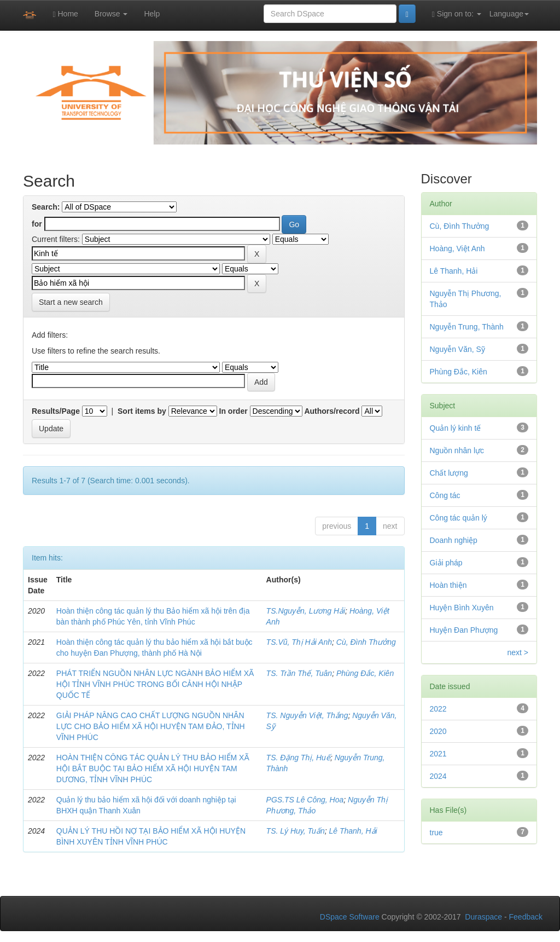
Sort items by (142, 411)
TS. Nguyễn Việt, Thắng (307, 715)
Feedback (526, 917)
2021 (438, 754)
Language (509, 14)
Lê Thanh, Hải (353, 831)
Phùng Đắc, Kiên (365, 673)
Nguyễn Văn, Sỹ (457, 349)
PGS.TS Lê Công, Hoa (305, 800)
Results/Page (56, 411)
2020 (438, 731)
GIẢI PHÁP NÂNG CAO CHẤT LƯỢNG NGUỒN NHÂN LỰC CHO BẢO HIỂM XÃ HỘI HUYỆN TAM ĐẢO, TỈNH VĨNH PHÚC (151, 726)
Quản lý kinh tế (456, 428)
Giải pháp (446, 563)
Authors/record (332, 411)
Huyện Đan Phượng (464, 630)
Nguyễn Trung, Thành (467, 327)
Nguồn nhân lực (457, 450)
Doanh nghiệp (454, 540)
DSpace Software (350, 917)
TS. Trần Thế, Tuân (299, 673)
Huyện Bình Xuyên (462, 608)
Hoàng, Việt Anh (457, 248)
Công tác (445, 495)
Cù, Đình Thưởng (366, 642)
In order (234, 411)
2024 (438, 776)
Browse (111, 14)
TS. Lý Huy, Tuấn (296, 831)
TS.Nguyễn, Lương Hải (306, 611)
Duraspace (483, 917)
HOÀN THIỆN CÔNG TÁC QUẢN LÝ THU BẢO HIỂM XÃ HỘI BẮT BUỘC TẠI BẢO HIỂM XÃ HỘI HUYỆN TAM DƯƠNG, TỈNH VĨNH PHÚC (153, 768)
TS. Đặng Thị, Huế (298, 758)
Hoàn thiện (448, 585)
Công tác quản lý (459, 518)
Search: (46, 207)
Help (152, 14)
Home (65, 14)
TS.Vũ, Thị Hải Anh (299, 642)
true (436, 833)
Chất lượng (449, 473)
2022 (438, 709)
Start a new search (71, 302)
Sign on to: (457, 14)
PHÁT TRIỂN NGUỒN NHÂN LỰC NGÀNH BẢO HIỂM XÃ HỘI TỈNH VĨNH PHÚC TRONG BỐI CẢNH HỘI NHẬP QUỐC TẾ (155, 684)
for (37, 224)
